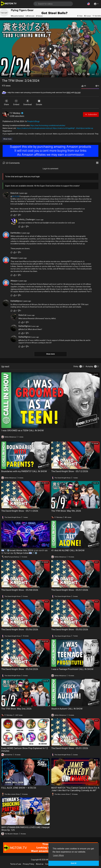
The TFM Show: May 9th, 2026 (66, 511)
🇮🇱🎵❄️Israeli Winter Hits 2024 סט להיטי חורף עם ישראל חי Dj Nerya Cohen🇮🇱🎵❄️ (24, 552)
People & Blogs (33, 121)
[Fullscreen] (97, 74)
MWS (69, 92)
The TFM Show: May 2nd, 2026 (16, 709)
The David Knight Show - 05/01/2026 (70, 748)
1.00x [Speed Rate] (75, 74)
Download (30, 102)
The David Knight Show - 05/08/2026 (20, 590)
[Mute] (88, 74)
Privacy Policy (29, 864)
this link (77, 92)
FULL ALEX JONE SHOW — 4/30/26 (19, 788)
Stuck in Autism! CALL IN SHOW (67, 709)
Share (7, 102)
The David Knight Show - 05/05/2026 (70, 629)
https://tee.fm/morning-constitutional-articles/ (48, 125)
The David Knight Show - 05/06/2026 (20, 629)
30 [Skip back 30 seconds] (79, 74)
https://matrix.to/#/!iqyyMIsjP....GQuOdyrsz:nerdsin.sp (73, 128)
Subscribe (91, 114)
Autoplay (89, 366)
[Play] (3, 74)
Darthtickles (16, 233)
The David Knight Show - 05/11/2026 (20, 511)
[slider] (39, 74)
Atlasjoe (14, 258)
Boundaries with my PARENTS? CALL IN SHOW (24, 471)
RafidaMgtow (16, 301)
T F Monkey (17, 113)
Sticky (76, 366)
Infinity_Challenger (27, 219)
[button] (89, 4)
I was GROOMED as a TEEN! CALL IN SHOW (22, 430)
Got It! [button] (74, 863)
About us (40, 864)
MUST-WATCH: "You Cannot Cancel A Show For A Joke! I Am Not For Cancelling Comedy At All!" (75, 789)
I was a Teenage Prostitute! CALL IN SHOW (72, 669)
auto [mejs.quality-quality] (93, 74)
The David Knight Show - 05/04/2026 (20, 669)
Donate (42, 102)
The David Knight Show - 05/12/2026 (70, 471)
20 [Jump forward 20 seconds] (84, 74)
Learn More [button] (58, 855)
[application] (50, 49)
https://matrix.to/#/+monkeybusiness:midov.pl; (35, 128)
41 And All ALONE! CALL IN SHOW (68, 550)
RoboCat (14, 193)
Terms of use (16, 864)
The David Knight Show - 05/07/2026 (70, 590)
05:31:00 (16, 196)
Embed (17, 102)
